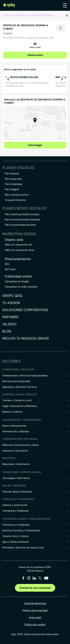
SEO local (10, 269)
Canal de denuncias (35, 603)
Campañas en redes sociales (21, 287)
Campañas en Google (17, 281)
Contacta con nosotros (35, 588)
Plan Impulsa (12, 173)
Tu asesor (11, 303)
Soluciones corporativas (25, 310)
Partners (10, 317)
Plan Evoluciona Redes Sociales (22, 220)
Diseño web (14, 240)
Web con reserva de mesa (19, 250)
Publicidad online (18, 276)
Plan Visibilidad (13, 184)
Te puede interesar (15, 200)
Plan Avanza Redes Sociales (20, 225)
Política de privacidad (35, 610)
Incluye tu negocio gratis (26, 338)
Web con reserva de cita (18, 245)
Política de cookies (35, 625)
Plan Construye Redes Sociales (22, 214)
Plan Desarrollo (13, 179)
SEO (7, 264)
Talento (9, 324)
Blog (7, 331)
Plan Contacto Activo (17, 195)
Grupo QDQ (12, 296)
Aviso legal (35, 617)
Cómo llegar (35, 145)
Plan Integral (12, 189)
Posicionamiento (18, 259)
